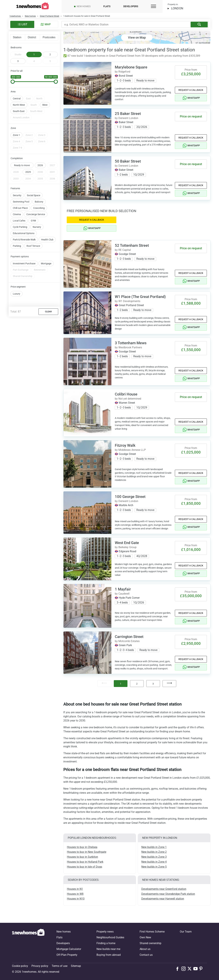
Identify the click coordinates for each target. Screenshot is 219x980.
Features (15, 188)
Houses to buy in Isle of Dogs (85, 867)
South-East (19, 111)
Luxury (17, 294)
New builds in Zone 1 (154, 847)
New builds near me (108, 949)
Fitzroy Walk (125, 445)
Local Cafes (19, 221)
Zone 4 (16, 141)
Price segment (18, 287)
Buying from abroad (109, 955)
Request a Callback (191, 90)
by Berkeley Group (126, 547)
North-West (19, 105)
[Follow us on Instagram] (184, 969)
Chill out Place (20, 208)
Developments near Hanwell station (163, 899)
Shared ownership (150, 943)
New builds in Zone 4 (154, 862)
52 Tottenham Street (132, 245)
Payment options (20, 256)
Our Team (186, 932)
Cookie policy (20, 966)
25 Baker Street (128, 114)
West (45, 105)
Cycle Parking (20, 227)
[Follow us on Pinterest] (202, 969)
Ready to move (22, 165)
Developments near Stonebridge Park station (168, 894)
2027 (52, 165)
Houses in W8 (75, 894)
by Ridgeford (123, 72)
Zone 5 (29, 141)
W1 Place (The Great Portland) (140, 297)
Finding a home (106, 943)
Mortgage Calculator (69, 949)
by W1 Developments (128, 301)
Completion (17, 158)
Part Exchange (21, 270)
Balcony (39, 202)
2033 (16, 179)
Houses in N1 (75, 889)
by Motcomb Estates (127, 641)
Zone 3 (42, 135)
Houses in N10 (76, 899)
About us (145, 949)
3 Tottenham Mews (131, 343)
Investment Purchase (24, 263)
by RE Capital (123, 250)
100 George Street (130, 497)
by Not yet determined (128, 399)
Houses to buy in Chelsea (82, 847)
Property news (105, 932)
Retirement (40, 270)
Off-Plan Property (67, 955)
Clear (48, 312)
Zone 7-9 (17, 148)
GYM (33, 221)
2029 (28, 172)
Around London (21, 117)
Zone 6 (42, 141)
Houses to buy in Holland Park (85, 862)
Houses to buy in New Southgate (87, 852)
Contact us (146, 955)
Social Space (34, 195)
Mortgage (46, 263)
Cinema (17, 214)
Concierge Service (36, 214)
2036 (52, 179)
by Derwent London (127, 118)
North (39, 99)
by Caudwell (122, 594)
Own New (145, 937)
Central (17, 99)
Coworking (39, 208)
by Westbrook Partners (128, 347)
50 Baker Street (128, 161)
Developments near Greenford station (164, 889)
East (28, 99)
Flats (107, 6)
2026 (40, 165)
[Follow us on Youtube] (196, 969)
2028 (16, 172)
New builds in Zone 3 (154, 857)
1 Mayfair (123, 589)
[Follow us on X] (190, 969)
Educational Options (24, 233)
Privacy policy (40, 966)
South (34, 105)
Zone (13, 128)
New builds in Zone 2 (154, 852)
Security (17, 195)
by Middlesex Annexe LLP (130, 450)
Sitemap (76, 966)
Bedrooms (16, 47)
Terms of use (60, 966)
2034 (28, 179)
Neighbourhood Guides (110, 937)
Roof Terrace (33, 246)
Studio (18, 54)
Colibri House (126, 394)
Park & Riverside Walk (24, 240)
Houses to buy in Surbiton (82, 857)
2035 (40, 179)
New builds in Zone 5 (154, 867)
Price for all (17, 71)
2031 (52, 172)
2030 (40, 172)
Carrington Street (129, 637)
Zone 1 (16, 135)
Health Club (47, 240)
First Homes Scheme (152, 932)
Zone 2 (29, 135)
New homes (84, 6)
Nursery (37, 227)
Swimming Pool (21, 202)
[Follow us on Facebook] (178, 968)
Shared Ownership (23, 276)
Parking (17, 246)
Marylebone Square (131, 67)
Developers (131, 6)
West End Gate (127, 543)
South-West (36, 111)
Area (13, 92)
